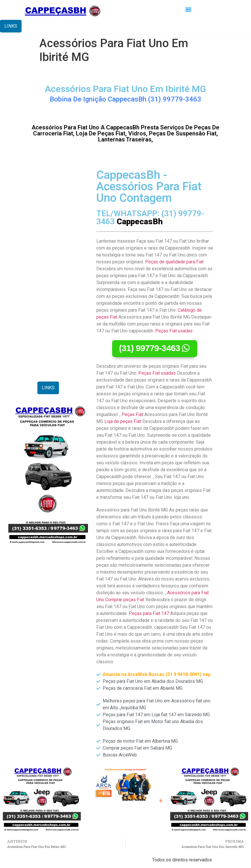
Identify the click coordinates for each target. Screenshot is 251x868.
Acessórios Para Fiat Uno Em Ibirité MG (125, 89)
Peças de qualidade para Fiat (174, 262)
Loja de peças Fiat (123, 421)
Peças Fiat (132, 414)
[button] (188, 10)
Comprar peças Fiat (125, 600)
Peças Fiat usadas (174, 331)
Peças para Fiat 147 (149, 613)
